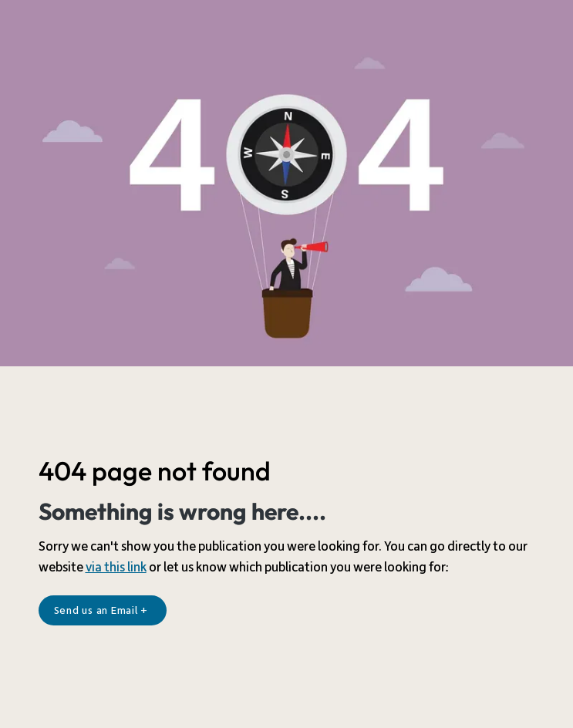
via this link (116, 568)
